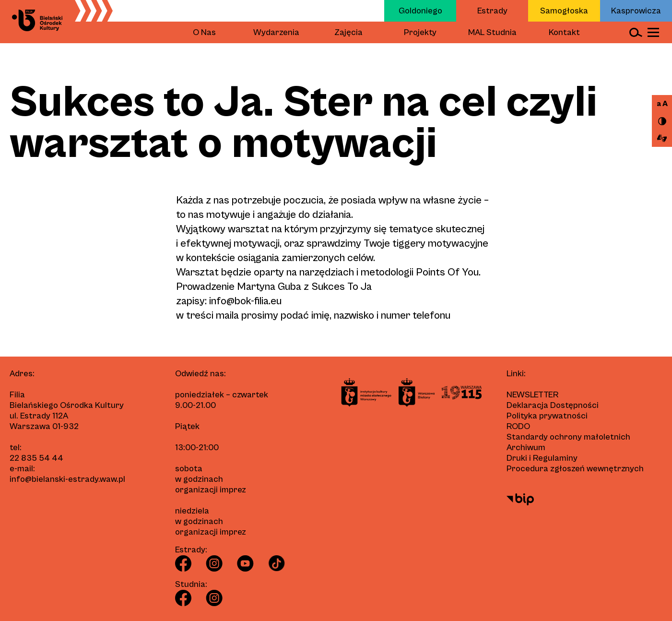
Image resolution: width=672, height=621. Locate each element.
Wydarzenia (276, 32)
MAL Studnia (492, 32)
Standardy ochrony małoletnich (568, 437)
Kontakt (564, 32)
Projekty (420, 32)
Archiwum (526, 448)
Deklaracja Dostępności (553, 405)
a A (662, 104)
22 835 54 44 (36, 458)
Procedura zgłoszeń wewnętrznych (575, 469)
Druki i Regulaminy (542, 458)
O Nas (204, 32)
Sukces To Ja (342, 287)
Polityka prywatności (547, 416)
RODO (518, 426)
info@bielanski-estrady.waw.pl (67, 479)
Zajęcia (348, 32)
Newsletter (532, 395)
